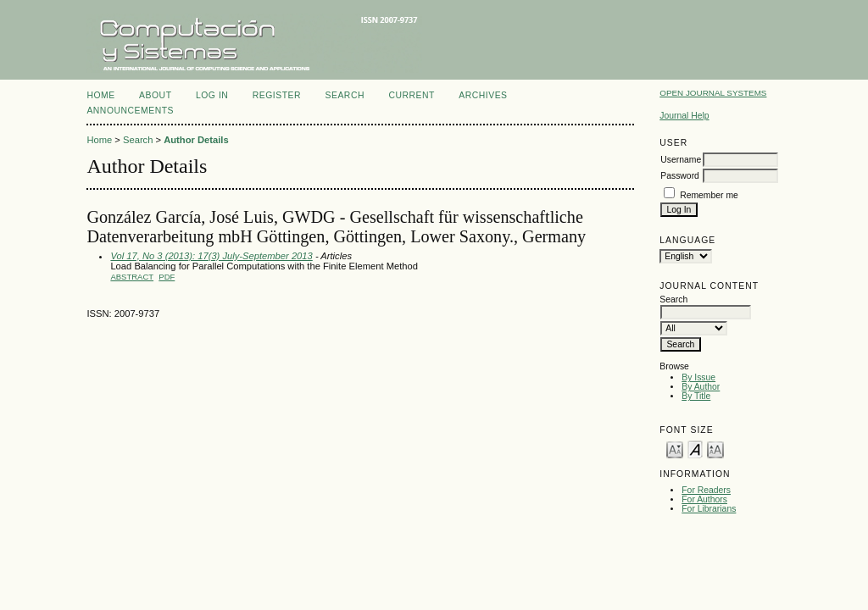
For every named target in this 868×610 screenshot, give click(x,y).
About (155, 95)
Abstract (132, 277)
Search (345, 95)
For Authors (704, 499)
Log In (212, 95)
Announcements (130, 111)
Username (681, 160)
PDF (167, 277)
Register (277, 95)
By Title (696, 396)
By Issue (698, 377)
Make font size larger (715, 449)
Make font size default (695, 449)
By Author (701, 387)
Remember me (709, 195)
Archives (483, 95)
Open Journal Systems (713, 93)
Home (100, 95)
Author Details (196, 140)
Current (411, 95)
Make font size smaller (675, 449)
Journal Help (684, 116)
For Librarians (709, 509)
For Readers (706, 490)
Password (680, 176)
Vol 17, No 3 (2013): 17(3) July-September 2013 (211, 256)
